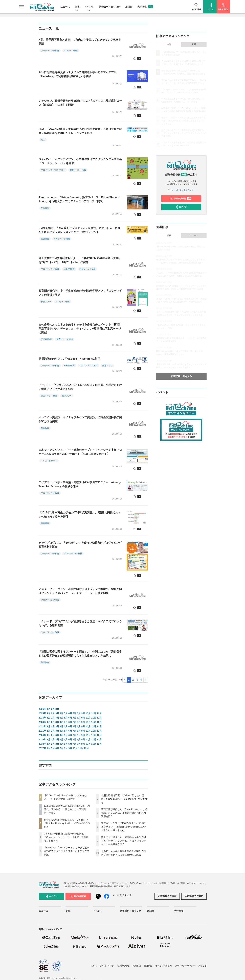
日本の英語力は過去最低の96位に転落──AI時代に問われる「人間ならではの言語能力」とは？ (67, 809)
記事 (77, 7)
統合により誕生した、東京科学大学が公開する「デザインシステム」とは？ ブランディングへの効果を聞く (124, 841)
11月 (94, 713)
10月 (88, 713)
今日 (169, 44)
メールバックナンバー (181, 190)
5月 (66, 713)
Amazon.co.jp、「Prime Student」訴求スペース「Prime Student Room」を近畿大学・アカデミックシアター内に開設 (79, 199)
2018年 (42, 744)
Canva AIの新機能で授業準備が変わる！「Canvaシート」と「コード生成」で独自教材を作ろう (66, 837)
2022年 (42, 726)
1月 (49, 709)
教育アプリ (46, 302)
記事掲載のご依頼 (167, 896)
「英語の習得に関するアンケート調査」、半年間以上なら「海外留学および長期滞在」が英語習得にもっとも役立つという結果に (80, 654)
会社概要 (148, 966)
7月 (75, 713)
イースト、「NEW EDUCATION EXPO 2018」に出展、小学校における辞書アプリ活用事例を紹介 (80, 387)
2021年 (42, 731)
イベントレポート (49, 461)
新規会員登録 (181, 199)
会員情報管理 (123, 966)
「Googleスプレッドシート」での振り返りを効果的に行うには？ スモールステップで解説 (67, 851)
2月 (53, 709)
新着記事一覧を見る (181, 376)
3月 (57, 709)
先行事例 (45, 208)
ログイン (181, 207)
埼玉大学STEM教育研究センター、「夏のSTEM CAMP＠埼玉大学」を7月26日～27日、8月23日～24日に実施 (80, 260)
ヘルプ (93, 966)
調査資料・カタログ (110, 7)
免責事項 (137, 966)
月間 (194, 44)
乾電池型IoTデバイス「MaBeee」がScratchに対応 (69, 359)
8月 (79, 713)
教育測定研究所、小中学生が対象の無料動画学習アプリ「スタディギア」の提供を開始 (80, 293)
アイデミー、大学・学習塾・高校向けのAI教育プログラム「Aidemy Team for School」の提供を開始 (80, 484)
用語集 (129, 7)
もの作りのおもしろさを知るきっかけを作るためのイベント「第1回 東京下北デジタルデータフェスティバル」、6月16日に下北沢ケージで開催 (80, 329)
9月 (83, 713)
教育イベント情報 (78, 170)
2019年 (42, 739)
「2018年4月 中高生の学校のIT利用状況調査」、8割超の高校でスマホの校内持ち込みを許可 (80, 515)
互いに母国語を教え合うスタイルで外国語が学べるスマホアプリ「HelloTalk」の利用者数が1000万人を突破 (78, 74)
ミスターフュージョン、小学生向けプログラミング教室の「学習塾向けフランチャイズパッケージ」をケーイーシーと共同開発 (80, 591)
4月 (62, 713)
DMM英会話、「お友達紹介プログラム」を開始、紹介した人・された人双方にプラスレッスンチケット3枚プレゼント (79, 230)
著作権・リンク (107, 966)
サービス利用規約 (164, 966)
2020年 (42, 735)
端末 (43, 140)
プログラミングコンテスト (53, 170)
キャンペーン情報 (62, 239)
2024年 (42, 718)
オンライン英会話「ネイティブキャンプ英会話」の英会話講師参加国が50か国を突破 (80, 419)
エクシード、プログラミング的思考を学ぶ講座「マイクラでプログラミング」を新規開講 (80, 623)
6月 (70, 713)
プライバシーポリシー (185, 966)
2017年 (42, 748)
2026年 (42, 709)
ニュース (65, 7)
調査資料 (45, 523)
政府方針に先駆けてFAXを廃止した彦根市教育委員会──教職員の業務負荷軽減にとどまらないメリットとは (124, 827)
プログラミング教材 (88, 366)
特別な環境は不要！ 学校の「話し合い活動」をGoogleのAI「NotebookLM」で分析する (124, 799)
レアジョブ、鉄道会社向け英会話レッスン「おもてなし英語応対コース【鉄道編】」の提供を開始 (80, 103)
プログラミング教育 (50, 51)
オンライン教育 (71, 51)
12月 (99, 713)
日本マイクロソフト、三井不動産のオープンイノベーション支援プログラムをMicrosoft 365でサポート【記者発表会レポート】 (80, 452)
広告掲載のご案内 (194, 896)
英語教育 (45, 239)
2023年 (42, 722)
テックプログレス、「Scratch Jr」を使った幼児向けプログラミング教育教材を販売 (80, 545)
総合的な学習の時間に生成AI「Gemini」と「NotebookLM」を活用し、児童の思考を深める (67, 823)
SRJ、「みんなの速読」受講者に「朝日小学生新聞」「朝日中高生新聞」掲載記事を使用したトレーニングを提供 (80, 131)
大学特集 (145, 7)
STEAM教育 (69, 269)
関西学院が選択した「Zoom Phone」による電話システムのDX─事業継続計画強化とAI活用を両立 (124, 813)
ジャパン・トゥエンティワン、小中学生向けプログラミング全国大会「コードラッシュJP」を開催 (80, 161)
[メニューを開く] (22, 7)
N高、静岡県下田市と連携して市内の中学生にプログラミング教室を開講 (80, 42)
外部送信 (203, 966)
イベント (89, 7)
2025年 (42, 713)
